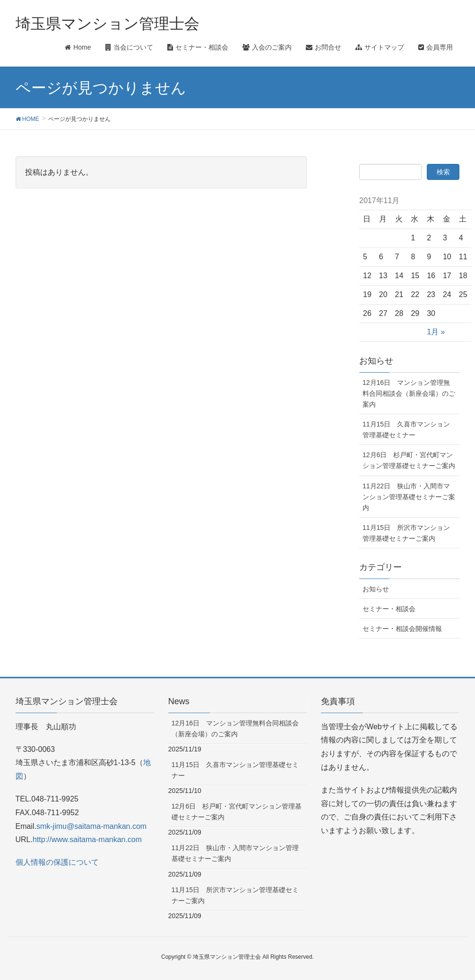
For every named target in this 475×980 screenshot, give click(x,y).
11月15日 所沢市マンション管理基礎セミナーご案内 (406, 533)
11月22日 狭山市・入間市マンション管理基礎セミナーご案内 (409, 497)
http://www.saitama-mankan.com (87, 839)
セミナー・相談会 (389, 609)
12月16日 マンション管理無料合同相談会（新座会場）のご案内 (409, 393)
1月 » (436, 332)
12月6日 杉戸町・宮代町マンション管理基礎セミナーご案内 (409, 460)
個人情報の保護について (57, 862)
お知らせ (376, 589)
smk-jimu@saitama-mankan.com (91, 826)
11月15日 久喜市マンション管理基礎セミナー (406, 430)
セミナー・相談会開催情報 (402, 629)
